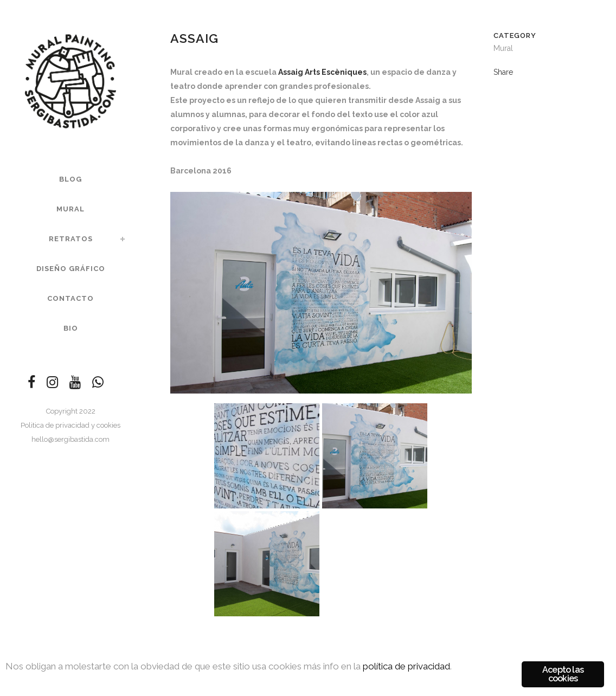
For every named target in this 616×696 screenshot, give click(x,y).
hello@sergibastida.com (70, 439)
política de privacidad (406, 666)
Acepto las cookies (563, 674)
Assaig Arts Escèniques (322, 72)
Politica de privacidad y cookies (70, 425)
